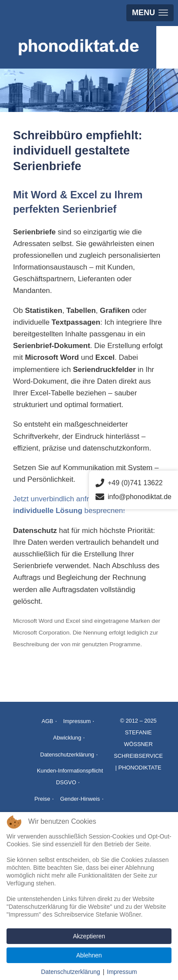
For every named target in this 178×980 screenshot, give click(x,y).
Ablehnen (89, 955)
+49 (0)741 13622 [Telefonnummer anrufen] (129, 483)
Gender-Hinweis (80, 799)
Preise (42, 799)
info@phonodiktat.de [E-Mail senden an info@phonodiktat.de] (133, 497)
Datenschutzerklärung (67, 755)
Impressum (77, 721)
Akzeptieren (89, 936)
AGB (48, 721)
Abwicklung (67, 738)
